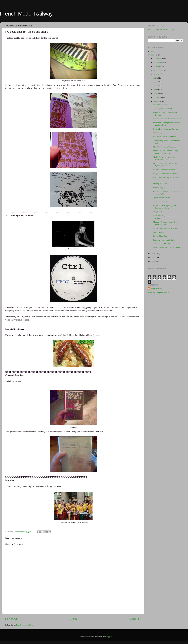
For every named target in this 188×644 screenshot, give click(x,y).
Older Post (135, 619)
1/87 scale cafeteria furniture (165, 137)
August (157, 74)
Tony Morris (156, 288)
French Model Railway (26, 14)
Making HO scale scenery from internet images (166, 223)
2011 (153, 261)
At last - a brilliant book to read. (166, 228)
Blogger (108, 637)
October (157, 66)
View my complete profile (158, 292)
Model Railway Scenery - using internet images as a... (166, 152)
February (157, 97)
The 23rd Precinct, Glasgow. (164, 147)
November (158, 62)
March (156, 93)
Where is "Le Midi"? (161, 244)
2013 (153, 254)
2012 (153, 257)
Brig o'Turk (158, 212)
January (157, 101)
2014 (153, 55)
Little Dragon (158, 232)
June (156, 82)
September (158, 70)
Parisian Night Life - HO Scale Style (168, 248)
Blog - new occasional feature (165, 173)
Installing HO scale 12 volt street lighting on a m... (166, 164)
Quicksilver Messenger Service (166, 129)
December (158, 58)
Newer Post (12, 619)
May (156, 86)
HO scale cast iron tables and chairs (167, 119)
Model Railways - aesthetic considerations (164, 158)
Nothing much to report (162, 109)
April (156, 90)
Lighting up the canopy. (163, 133)
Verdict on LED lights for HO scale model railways (167, 124)
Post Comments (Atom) (26, 625)
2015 (153, 51)
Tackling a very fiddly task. (164, 240)
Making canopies (160, 184)
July (155, 78)
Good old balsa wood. (162, 201)
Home (74, 619)
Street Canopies (159, 187)
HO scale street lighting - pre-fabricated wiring (165, 207)
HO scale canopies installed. (164, 170)
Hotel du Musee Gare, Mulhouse (161, 29)
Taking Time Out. (160, 236)
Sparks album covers (161, 198)
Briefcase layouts (160, 105)
